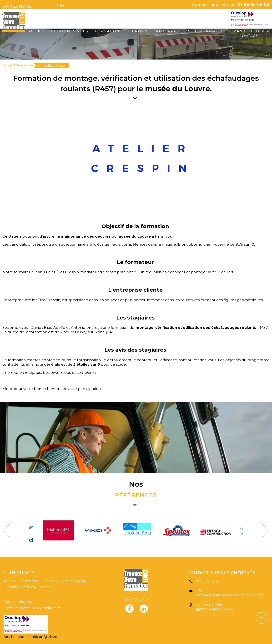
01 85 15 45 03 (231, 5)
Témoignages (25, 65)
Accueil (8, 65)
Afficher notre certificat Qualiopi (30, 637)
